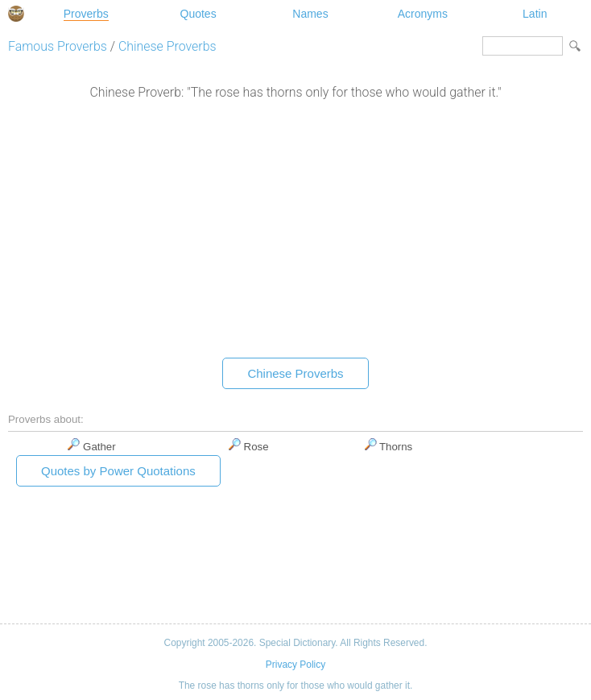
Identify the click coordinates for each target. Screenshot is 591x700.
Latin (535, 14)
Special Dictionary (16, 14)
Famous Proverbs (58, 46)
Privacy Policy (295, 665)
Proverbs (86, 14)
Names (310, 14)
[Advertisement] (295, 233)
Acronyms (423, 14)
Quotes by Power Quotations (118, 471)
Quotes (198, 14)
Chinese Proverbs (167, 46)
